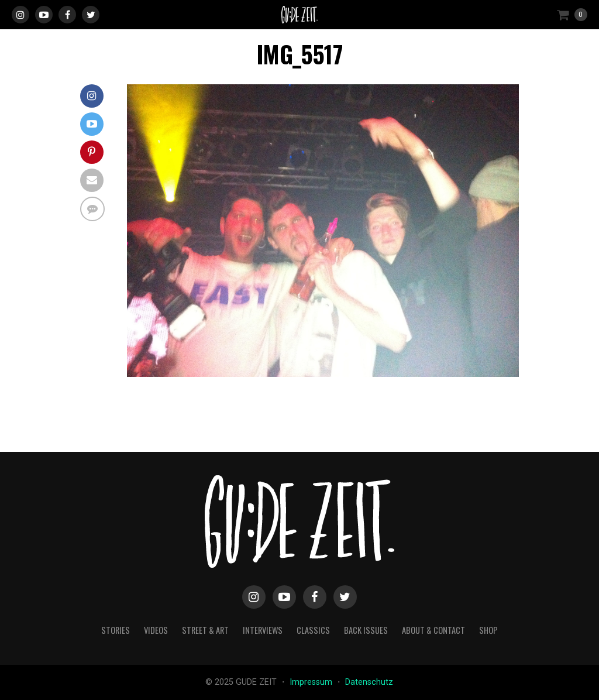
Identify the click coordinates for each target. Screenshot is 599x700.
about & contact (433, 630)
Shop (488, 630)
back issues (366, 630)
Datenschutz (369, 682)
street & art (205, 630)
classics (313, 630)
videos (156, 630)
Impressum (312, 682)
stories (116, 630)
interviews (263, 630)
